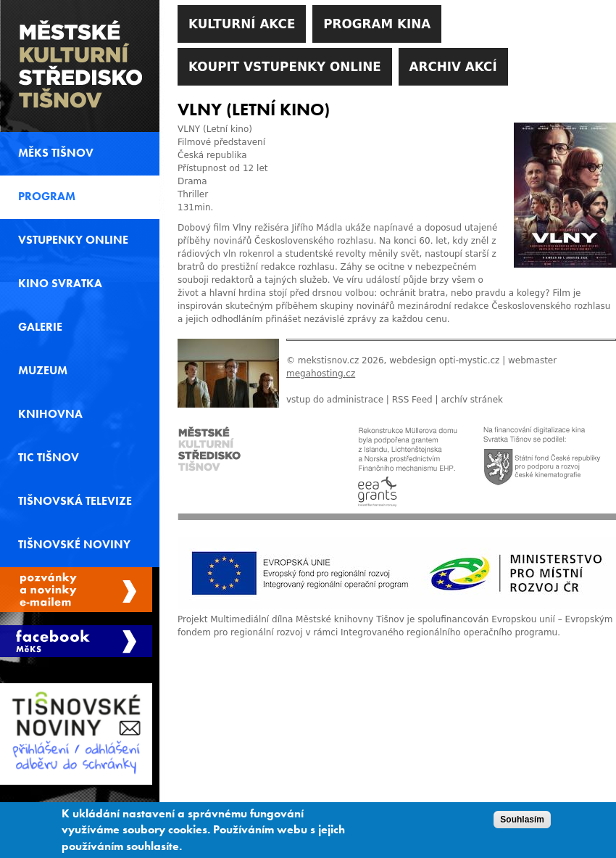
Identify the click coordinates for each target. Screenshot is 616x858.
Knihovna (50, 414)
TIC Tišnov (49, 458)
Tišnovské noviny (74, 545)
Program (47, 197)
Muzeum (43, 371)
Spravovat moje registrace (76, 590)
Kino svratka (60, 284)
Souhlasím (522, 825)
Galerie (40, 327)
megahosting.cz (321, 374)
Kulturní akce (242, 24)
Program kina (377, 24)
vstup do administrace (335, 400)
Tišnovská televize (75, 501)
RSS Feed (412, 400)
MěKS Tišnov (56, 153)
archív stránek (472, 400)
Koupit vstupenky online (285, 67)
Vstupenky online (73, 240)
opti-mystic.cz (470, 360)
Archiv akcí (453, 67)
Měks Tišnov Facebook (76, 641)
